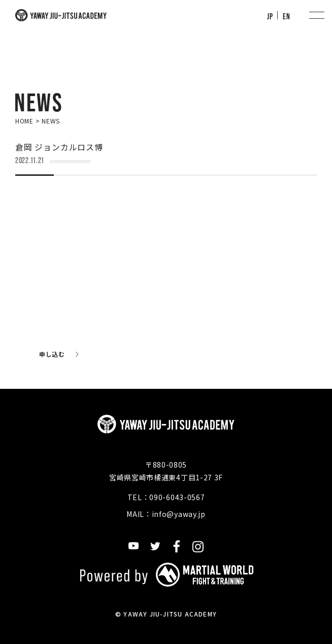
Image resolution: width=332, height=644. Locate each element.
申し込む (52, 354)
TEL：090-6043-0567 (166, 497)
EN (286, 16)
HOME (24, 121)
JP (270, 16)
